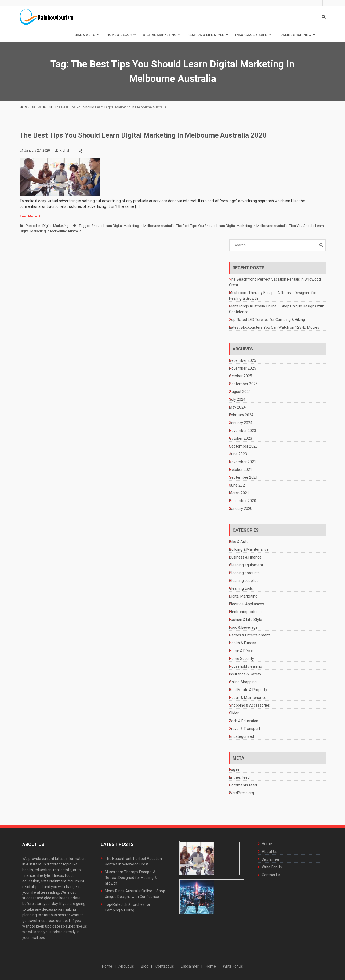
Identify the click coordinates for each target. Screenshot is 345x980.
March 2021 (239, 493)
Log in (234, 770)
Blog (145, 966)
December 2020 (243, 501)
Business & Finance (245, 557)
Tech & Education (244, 721)
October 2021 (241, 470)
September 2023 (243, 446)
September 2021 (243, 477)
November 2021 (243, 462)
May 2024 (237, 407)
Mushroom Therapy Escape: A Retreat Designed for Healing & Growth (131, 878)
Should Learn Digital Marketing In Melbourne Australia (133, 226)
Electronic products (245, 612)
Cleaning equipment (246, 565)
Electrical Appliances (246, 604)
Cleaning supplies (244, 581)
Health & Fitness (243, 643)
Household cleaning (246, 666)
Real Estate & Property (248, 690)
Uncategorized (241, 736)
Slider (234, 713)
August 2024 (240, 392)
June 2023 (238, 454)
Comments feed (243, 785)
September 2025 (243, 384)
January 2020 (241, 509)
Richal (64, 151)
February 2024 (241, 415)
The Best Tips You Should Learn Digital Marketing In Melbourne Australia (232, 226)
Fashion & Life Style (206, 35)
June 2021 (238, 485)
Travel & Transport (245, 729)
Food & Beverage (243, 627)
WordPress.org (241, 793)
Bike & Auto (85, 35)
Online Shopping (296, 35)
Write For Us (315, 3)
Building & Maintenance (249, 549)
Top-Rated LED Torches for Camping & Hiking (267, 320)
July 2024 (237, 399)
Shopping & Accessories (249, 705)
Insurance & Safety (253, 35)
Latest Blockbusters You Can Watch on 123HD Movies (274, 327)
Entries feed (239, 777)
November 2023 (243, 431)
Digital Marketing (160, 35)
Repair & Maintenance (248, 698)
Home (293, 3)
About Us (300, 3)
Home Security (241, 659)
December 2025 (243, 360)
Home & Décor (119, 35)
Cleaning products (244, 573)
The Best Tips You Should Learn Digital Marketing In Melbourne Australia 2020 (143, 135)
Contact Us (322, 3)
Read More (28, 216)
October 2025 (241, 376)
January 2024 (241, 423)
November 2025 (243, 368)
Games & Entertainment (249, 635)
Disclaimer (308, 3)
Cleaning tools (241, 588)
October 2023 (241, 438)
